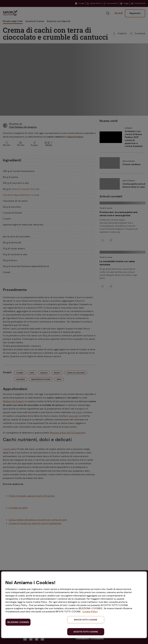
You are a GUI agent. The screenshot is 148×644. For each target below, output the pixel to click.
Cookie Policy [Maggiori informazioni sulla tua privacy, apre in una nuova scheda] (90, 612)
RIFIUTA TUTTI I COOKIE (86, 620)
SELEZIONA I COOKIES (18, 622)
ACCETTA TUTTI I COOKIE (86, 632)
